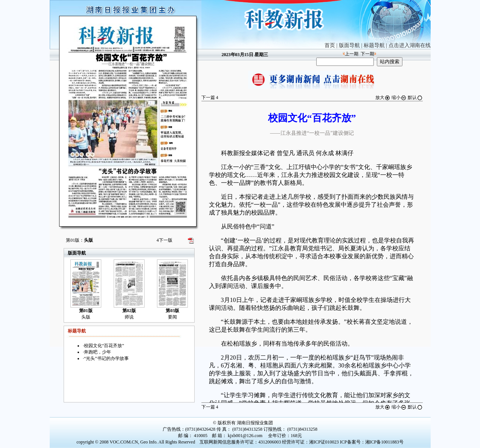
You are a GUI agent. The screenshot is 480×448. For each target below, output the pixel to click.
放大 (383, 98)
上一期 (352, 54)
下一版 (165, 240)
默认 (415, 98)
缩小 (399, 98)
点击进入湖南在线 (410, 45)
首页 (330, 45)
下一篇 (210, 98)
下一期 (367, 54)
